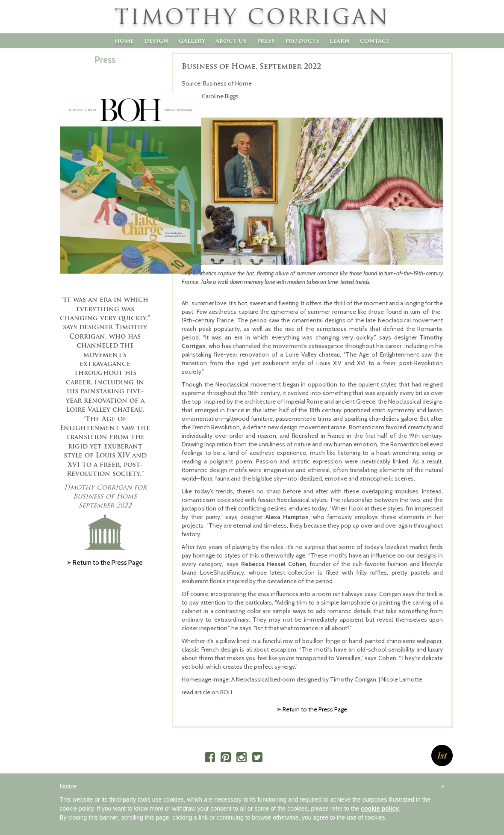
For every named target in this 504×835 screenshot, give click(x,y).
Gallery (192, 41)
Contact (375, 41)
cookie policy (380, 808)
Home (124, 41)
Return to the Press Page (315, 709)
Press (266, 41)
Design (156, 41)
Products (302, 41)
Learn (340, 41)
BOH (226, 692)
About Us (231, 41)
